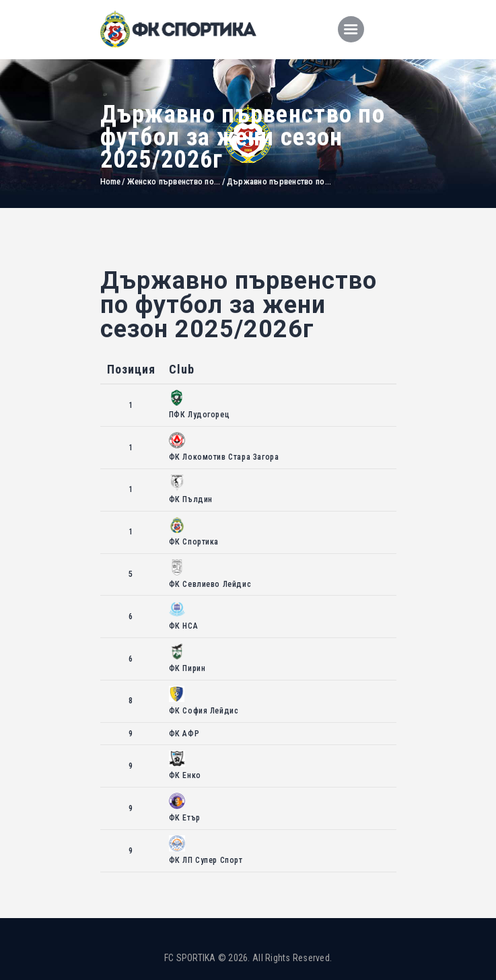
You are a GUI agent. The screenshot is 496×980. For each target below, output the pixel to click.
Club (182, 369)
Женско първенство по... (174, 181)
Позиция (131, 369)
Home (111, 181)
